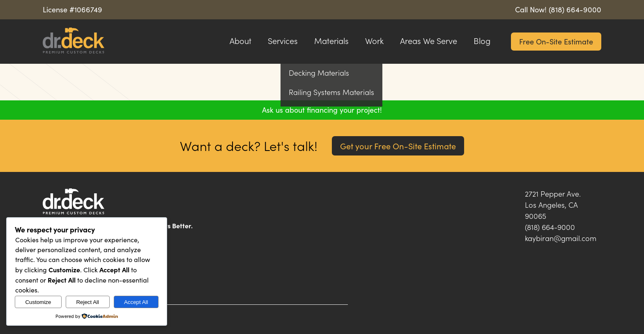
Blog (482, 41)
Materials (331, 41)
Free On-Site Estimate (556, 42)
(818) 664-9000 (575, 9)
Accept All (136, 302)
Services (283, 41)
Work (374, 41)
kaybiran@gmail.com (561, 238)
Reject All (87, 302)
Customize (38, 302)
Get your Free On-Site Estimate (398, 146)
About (240, 41)
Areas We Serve (429, 41)
